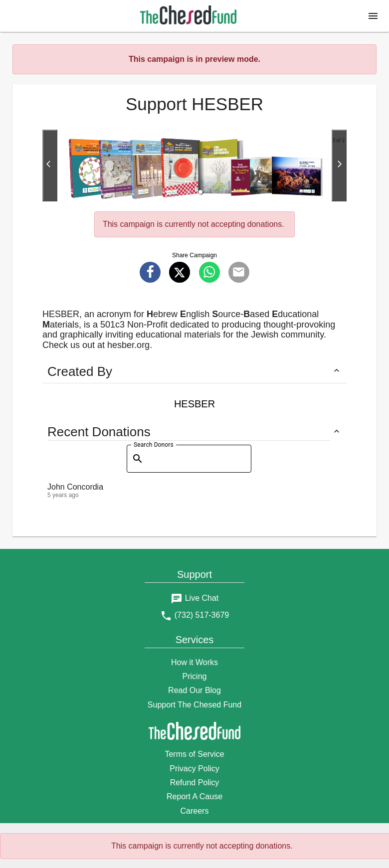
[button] (373, 16)
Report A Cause (194, 796)
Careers (195, 811)
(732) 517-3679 (202, 615)
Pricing (195, 676)
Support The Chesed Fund (194, 705)
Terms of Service (194, 754)
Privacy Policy (194, 769)
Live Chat (202, 598)
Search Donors (154, 445)
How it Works (194, 662)
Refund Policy (195, 782)
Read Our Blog (194, 690)
